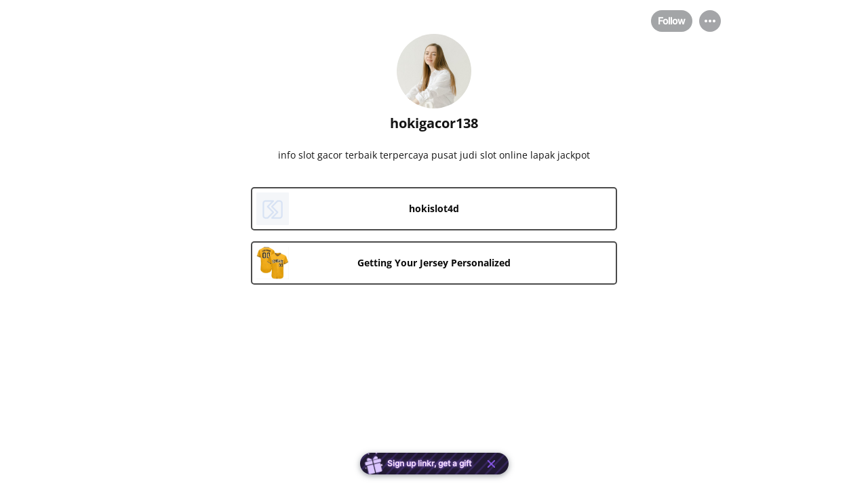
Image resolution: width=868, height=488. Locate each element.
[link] (434, 209)
